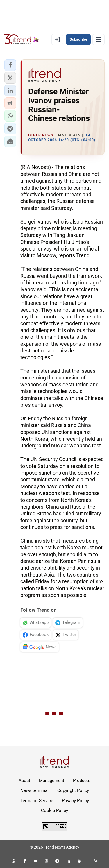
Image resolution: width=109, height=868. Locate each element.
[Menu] (99, 39)
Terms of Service (37, 801)
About (24, 781)
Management (52, 781)
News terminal (34, 790)
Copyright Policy (73, 790)
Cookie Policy (54, 811)
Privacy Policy (75, 801)
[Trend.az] (22, 39)
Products (82, 781)
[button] (10, 65)
